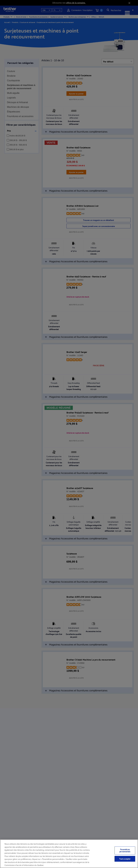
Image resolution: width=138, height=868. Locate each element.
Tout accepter (125, 859)
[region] (69, 854)
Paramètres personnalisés (125, 850)
